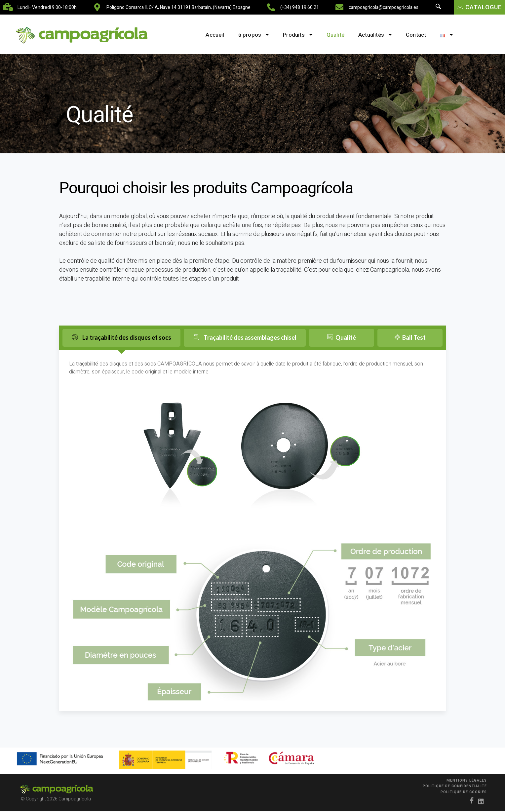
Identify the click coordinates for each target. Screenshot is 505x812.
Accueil (206, 35)
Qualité (334, 35)
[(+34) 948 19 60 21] (271, 7)
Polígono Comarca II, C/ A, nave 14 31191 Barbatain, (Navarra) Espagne (178, 7)
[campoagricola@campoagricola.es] (339, 7)
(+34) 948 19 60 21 (300, 7)
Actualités (377, 35)
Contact (420, 35)
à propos (247, 35)
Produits (294, 35)
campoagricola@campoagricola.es (384, 7)
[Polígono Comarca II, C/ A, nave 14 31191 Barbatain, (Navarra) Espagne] (97, 7)
